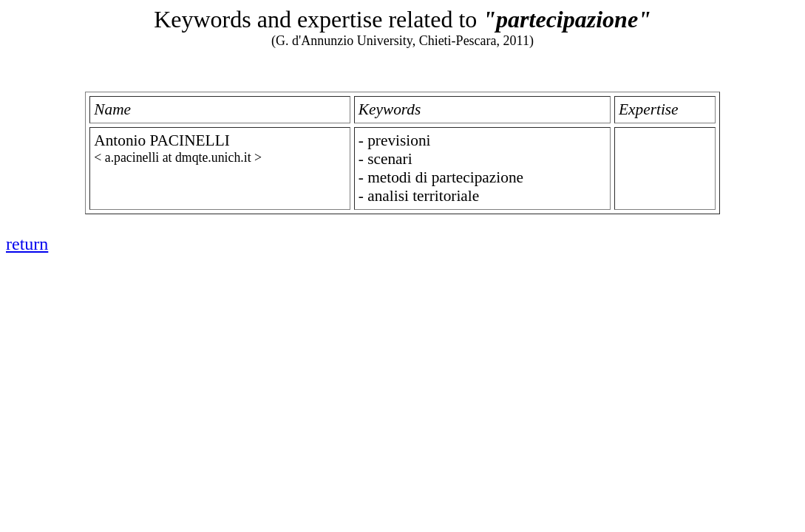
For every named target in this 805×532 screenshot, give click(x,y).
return (27, 244)
